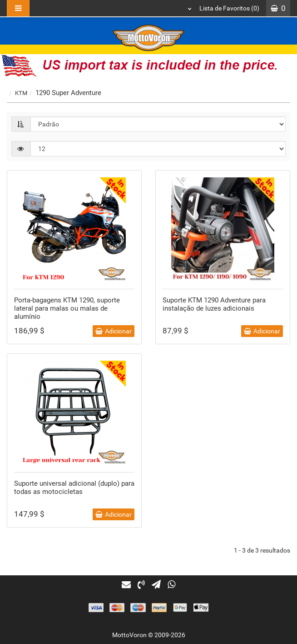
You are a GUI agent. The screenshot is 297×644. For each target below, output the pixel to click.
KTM (21, 93)
